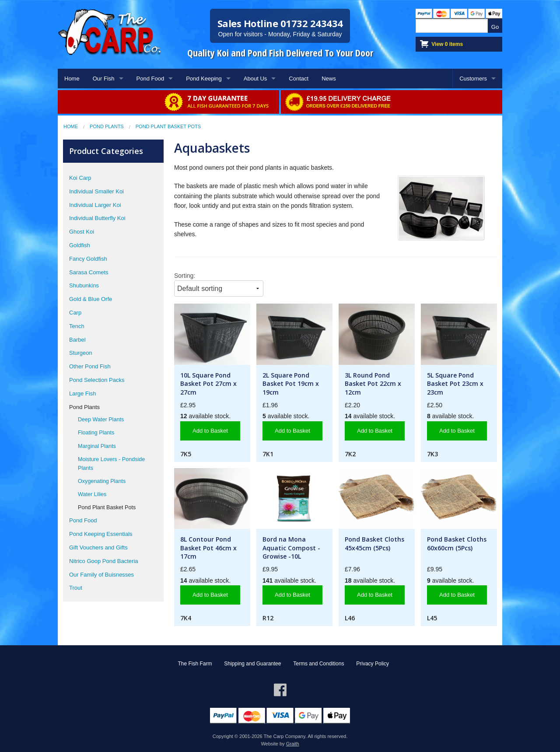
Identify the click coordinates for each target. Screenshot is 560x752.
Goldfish (80, 245)
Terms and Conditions (318, 664)
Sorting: (185, 276)
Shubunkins (84, 285)
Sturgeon (81, 353)
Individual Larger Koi (95, 205)
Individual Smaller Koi (96, 191)
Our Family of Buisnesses (101, 575)
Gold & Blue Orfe (91, 299)
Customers (473, 79)
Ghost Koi (82, 232)
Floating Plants (96, 433)
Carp (75, 313)
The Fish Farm (195, 664)
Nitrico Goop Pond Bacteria (104, 561)
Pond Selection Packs (97, 380)
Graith (293, 744)
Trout (76, 588)
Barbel (77, 340)
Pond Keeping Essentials (101, 534)
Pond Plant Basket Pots (168, 126)
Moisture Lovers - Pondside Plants (111, 464)
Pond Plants (107, 126)
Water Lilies (92, 494)
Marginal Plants (97, 446)
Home (72, 79)
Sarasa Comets (89, 272)
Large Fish (82, 393)
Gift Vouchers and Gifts (98, 547)
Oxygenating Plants (102, 481)
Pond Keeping (204, 79)
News (329, 79)
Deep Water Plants (101, 420)
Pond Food (150, 79)
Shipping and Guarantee (252, 664)
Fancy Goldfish (88, 259)
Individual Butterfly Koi (97, 218)
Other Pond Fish (90, 366)
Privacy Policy (373, 664)
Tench (77, 326)
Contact (299, 79)
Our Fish (104, 79)
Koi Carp (80, 178)
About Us (255, 79)
